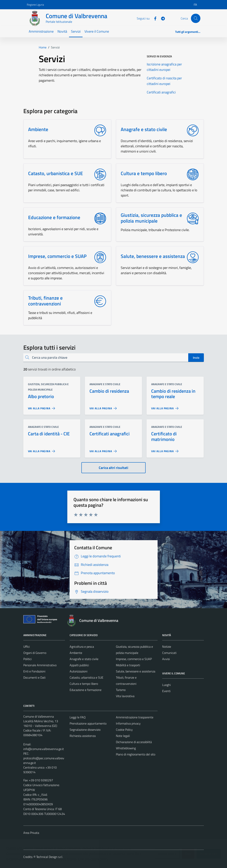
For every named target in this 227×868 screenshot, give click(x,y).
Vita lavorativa (125, 696)
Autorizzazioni (78, 671)
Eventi (166, 691)
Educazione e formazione (86, 690)
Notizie (167, 647)
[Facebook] (154, 18)
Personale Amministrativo (40, 665)
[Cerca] (196, 18)
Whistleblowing (126, 748)
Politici (27, 659)
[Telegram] (161, 18)
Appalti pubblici (79, 665)
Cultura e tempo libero (84, 684)
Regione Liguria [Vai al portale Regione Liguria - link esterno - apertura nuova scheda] (35, 5)
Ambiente (76, 653)
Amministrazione (41, 31)
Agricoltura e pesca (82, 647)
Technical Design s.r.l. (50, 857)
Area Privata (31, 833)
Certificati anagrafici (110, 434)
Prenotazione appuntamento (88, 723)
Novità (62, 31)
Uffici (27, 647)
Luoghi (166, 685)
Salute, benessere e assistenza (136, 671)
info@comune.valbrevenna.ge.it (44, 749)
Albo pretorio (41, 396)
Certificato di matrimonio (164, 436)
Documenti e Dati (34, 677)
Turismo (121, 690)
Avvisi (166, 659)
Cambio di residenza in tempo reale (173, 394)
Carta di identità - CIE (49, 434)
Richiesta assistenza (83, 736)
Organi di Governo (35, 653)
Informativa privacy (128, 723)
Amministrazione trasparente (135, 717)
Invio (196, 358)
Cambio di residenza (109, 391)
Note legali (123, 736)
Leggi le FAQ (78, 717)
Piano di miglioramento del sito (136, 754)
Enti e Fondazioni (34, 671)
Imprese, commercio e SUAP (134, 659)
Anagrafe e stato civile (105, 384)
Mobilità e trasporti (128, 665)
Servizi (76, 31)
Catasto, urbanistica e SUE (86, 677)
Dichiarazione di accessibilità (134, 742)
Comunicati (169, 653)
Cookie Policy (124, 730)
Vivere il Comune (97, 31)
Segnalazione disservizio (85, 730)
